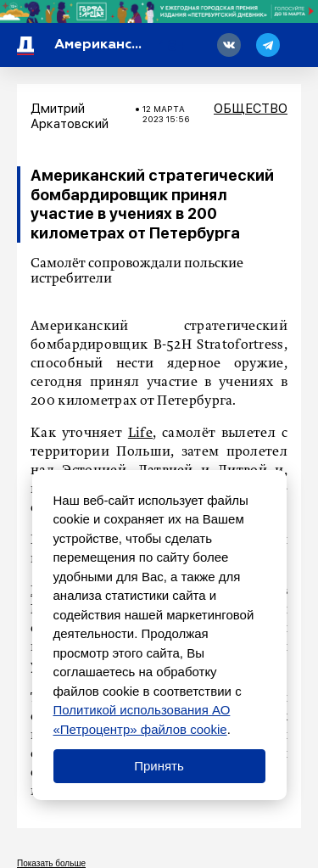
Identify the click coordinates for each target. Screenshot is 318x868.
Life (140, 434)
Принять (159, 766)
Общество (251, 109)
